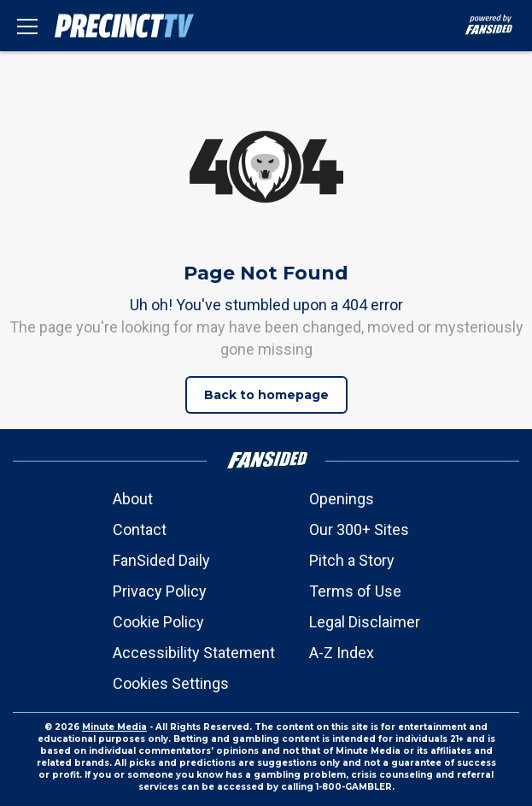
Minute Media (114, 727)
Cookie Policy (158, 622)
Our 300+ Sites (359, 529)
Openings (342, 499)
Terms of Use (355, 591)
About (133, 499)
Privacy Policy (160, 591)
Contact (140, 529)
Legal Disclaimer (365, 622)
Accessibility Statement (194, 653)
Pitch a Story (352, 560)
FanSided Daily (161, 560)
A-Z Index (342, 653)
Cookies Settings (171, 683)
